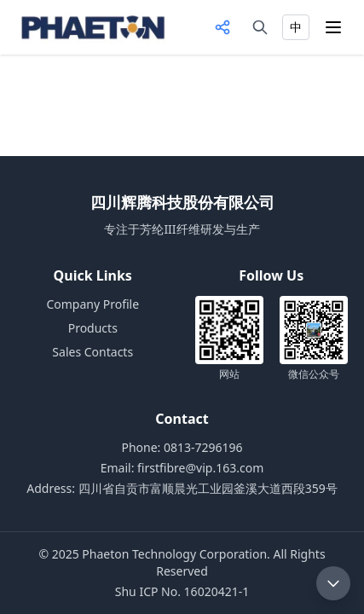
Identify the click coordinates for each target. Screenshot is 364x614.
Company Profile (92, 304)
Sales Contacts (92, 352)
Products (93, 328)
